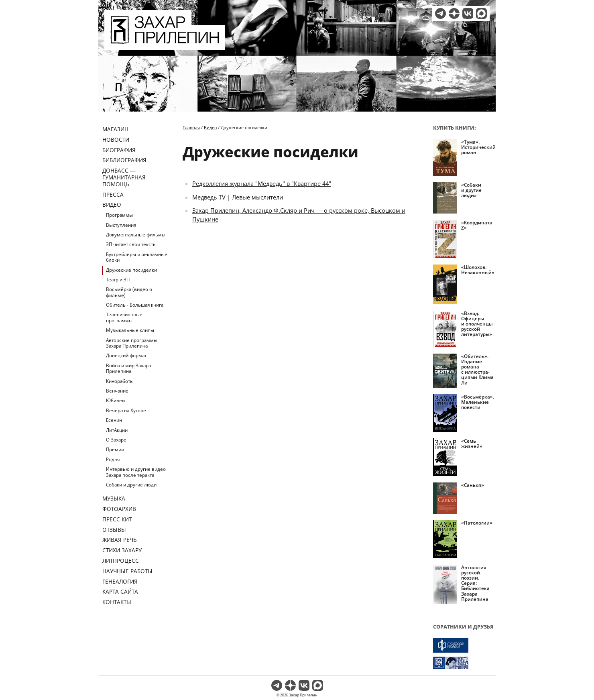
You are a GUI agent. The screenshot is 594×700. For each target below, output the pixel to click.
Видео (112, 205)
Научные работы (127, 571)
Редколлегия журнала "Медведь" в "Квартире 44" (262, 183)
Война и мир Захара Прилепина (128, 368)
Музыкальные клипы (130, 330)
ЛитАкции (117, 430)
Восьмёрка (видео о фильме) (129, 292)
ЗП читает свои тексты (131, 244)
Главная (191, 127)
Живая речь (120, 540)
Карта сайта (120, 591)
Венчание (117, 391)
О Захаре (116, 440)
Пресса (113, 194)
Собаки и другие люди (131, 485)
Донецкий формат (126, 355)
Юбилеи (115, 400)
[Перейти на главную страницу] (165, 45)
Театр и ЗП (118, 280)
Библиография (124, 160)
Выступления (121, 225)
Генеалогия (120, 581)
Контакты (117, 602)
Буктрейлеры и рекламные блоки (137, 257)
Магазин (115, 129)
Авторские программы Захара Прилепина (132, 343)
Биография (119, 150)
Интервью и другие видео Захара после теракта (136, 472)
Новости (116, 139)
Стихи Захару (122, 550)
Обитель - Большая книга (135, 305)
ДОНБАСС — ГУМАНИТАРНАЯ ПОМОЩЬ (124, 177)
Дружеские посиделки (131, 270)
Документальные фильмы (136, 235)
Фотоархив (119, 509)
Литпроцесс (121, 561)
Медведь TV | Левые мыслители (238, 197)
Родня (113, 459)
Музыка (114, 498)
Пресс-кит (117, 519)
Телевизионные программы (124, 317)
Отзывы (114, 530)
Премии (115, 449)
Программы (119, 215)
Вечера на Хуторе (126, 410)
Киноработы (120, 381)
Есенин (114, 420)
